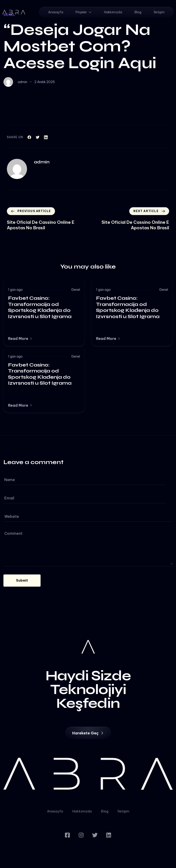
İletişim (159, 12)
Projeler (84, 12)
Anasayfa (56, 12)
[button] (20, 339)
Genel (76, 290)
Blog (138, 12)
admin (22, 82)
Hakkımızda (113, 12)
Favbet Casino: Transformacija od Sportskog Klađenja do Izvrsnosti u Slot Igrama (40, 307)
